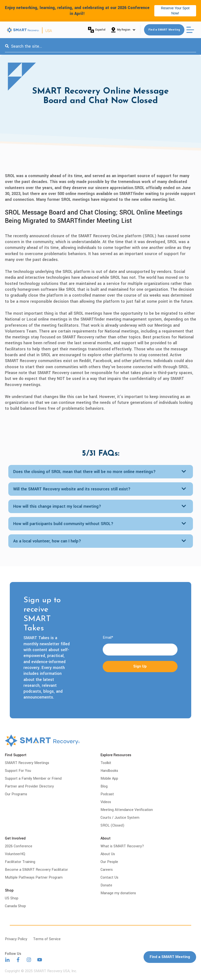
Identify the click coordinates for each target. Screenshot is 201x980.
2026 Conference (19, 846)
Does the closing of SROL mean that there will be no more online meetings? (84, 472)
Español (97, 30)
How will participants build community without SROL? (63, 524)
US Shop (12, 898)
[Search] (7, 46)
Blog (104, 786)
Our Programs (16, 794)
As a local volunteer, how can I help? (47, 541)
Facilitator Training (20, 862)
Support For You (18, 771)
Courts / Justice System (120, 818)
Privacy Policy (16, 939)
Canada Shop (15, 906)
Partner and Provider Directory (29, 786)
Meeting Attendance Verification (127, 810)
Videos (106, 802)
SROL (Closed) (112, 825)
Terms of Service (47, 939)
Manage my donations (118, 893)
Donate (106, 885)
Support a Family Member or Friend (33, 779)
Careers (107, 870)
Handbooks (109, 771)
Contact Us (109, 878)
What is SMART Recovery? (122, 846)
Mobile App (109, 779)
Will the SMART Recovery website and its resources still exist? (72, 489)
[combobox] (100, 46)
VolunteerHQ (15, 854)
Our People (109, 862)
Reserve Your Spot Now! (175, 11)
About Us (108, 854)
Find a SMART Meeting (164, 30)
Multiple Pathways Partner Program (34, 878)
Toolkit (106, 763)
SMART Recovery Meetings (27, 763)
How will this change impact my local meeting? (57, 506)
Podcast (107, 794)
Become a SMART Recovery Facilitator (36, 870)
